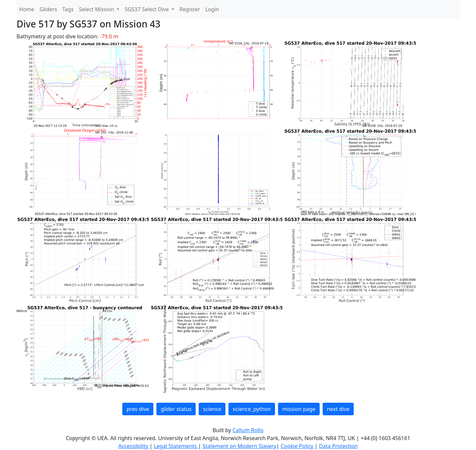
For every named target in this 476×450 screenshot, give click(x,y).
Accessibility (134, 446)
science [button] (212, 409)
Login (212, 9)
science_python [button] (252, 409)
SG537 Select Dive (147, 9)
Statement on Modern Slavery (239, 446)
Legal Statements (176, 446)
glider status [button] (176, 409)
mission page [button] (299, 409)
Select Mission (97, 9)
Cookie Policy (298, 446)
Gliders (48, 9)
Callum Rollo (248, 430)
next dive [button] (338, 409)
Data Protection (338, 446)
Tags (68, 9)
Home (27, 9)
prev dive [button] (138, 409)
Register (190, 9)
